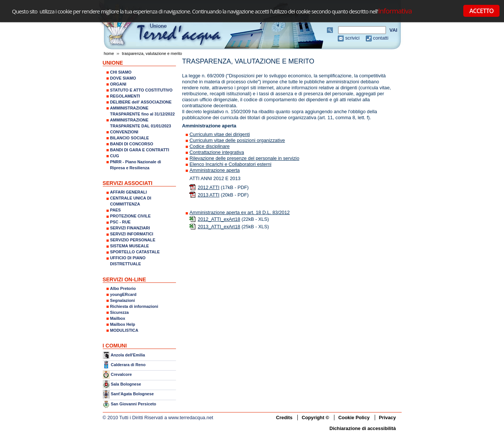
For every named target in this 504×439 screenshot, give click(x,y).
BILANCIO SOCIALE (130, 138)
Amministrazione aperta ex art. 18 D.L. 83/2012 (239, 212)
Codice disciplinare (209, 146)
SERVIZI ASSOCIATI (128, 183)
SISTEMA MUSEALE (130, 246)
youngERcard (123, 294)
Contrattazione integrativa (217, 152)
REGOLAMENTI (125, 96)
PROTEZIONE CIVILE (131, 216)
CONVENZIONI (124, 132)
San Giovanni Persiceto (134, 404)
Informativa (395, 11)
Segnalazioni (123, 300)
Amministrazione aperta (214, 170)
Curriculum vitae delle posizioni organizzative (237, 140)
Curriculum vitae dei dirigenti (219, 134)
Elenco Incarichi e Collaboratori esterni (230, 164)
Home (109, 53)
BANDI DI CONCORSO (132, 144)
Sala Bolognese (126, 384)
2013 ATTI (208, 195)
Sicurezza (120, 312)
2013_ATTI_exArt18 (219, 227)
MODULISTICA (124, 330)
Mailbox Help (123, 324)
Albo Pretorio (123, 288)
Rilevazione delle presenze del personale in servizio (244, 158)
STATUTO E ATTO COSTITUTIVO (141, 90)
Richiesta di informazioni (134, 306)
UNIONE (113, 63)
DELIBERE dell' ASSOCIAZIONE (141, 102)
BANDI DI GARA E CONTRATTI (140, 150)
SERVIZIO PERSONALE (133, 240)
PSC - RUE (120, 222)
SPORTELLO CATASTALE (135, 252)
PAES (116, 210)
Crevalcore (121, 374)
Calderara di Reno (128, 364)
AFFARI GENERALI (129, 192)
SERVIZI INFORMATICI (132, 234)
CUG (115, 156)
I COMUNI (115, 346)
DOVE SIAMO (123, 78)
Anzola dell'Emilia (128, 355)
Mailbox (118, 318)
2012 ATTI (208, 187)
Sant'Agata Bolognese (132, 394)
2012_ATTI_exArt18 (219, 219)
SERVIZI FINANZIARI (130, 228)
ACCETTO (481, 11)
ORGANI (118, 84)
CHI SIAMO (121, 72)
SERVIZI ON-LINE (124, 279)
